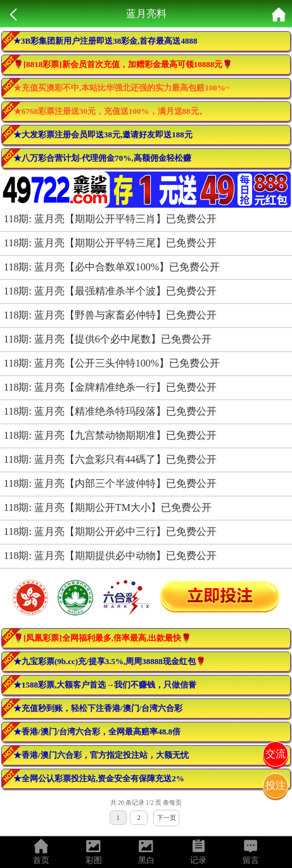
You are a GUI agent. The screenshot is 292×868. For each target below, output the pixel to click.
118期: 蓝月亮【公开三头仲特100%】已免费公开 (112, 363)
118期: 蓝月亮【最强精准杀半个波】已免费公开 (110, 291)
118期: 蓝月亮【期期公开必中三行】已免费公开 (110, 531)
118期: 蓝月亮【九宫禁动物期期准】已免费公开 (110, 435)
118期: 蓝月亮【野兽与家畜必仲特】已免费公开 (110, 315)
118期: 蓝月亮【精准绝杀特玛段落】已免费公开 (110, 411)
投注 (276, 785)
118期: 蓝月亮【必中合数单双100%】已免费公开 (112, 267)
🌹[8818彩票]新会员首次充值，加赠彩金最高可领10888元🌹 (123, 64)
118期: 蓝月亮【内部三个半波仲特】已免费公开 (110, 483)
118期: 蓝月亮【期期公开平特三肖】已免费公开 (110, 219)
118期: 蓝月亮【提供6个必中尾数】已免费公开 (108, 339)
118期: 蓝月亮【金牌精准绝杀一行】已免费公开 (110, 387)
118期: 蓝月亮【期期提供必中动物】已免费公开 (110, 556)
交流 (276, 754)
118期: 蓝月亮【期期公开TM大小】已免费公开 (108, 507)
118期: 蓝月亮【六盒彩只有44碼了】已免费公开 (110, 459)
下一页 (167, 818)
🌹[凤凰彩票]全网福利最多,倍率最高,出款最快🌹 (102, 638)
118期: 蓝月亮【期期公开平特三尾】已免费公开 (110, 243)
